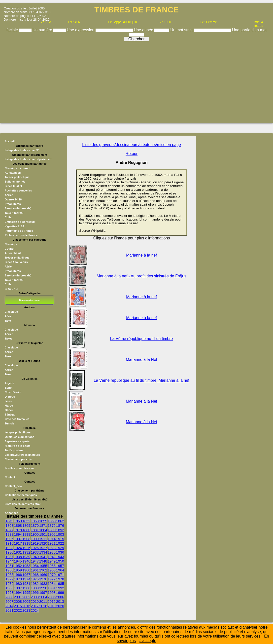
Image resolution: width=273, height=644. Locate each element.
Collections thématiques (21, 495)
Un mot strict (182, 30)
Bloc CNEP (12, 289)
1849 (9, 521)
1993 (9, 593)
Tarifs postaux (14, 450)
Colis (8, 217)
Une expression (81, 30)
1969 (43, 575)
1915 (60, 539)
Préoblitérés (13, 204)
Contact (10, 477)
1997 (43, 593)
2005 (52, 597)
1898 (26, 534)
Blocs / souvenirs (16, 262)
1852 (26, 521)
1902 (52, 534)
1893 (9, 534)
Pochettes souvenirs (18, 190)
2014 (9, 606)
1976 (43, 579)
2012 (52, 602)
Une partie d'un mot (249, 30)
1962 (43, 570)
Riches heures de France (21, 235)
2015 (18, 606)
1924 (18, 548)
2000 (9, 597)
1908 (26, 539)
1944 (9, 561)
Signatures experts (17, 441)
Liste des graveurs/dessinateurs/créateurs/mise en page (132, 145)
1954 (35, 566)
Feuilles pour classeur (19, 468)
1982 (35, 584)
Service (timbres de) (18, 208)
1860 (52, 521)
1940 (35, 557)
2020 (60, 606)
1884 (43, 530)
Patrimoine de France (19, 231)
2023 (26, 610)
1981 (26, 584)
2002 (26, 597)
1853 (35, 521)
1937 (9, 557)
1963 (52, 570)
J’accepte (148, 641)
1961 (35, 570)
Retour (132, 154)
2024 (35, 610)
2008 (18, 602)
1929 (60, 548)
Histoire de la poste (17, 446)
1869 (26, 526)
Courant (10, 249)
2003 (35, 597)
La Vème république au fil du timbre (142, 339)
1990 (43, 588)
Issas (8, 401)
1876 (60, 526)
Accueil (10, 141)
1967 (26, 575)
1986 (9, 588)
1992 (60, 588)
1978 (60, 579)
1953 (26, 566)
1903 (60, 534)
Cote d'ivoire (13, 392)
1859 (43, 521)
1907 (18, 539)
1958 (9, 570)
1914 (52, 539)
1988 (26, 588)
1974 (26, 579)
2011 (43, 602)
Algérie (9, 383)
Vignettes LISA (15, 226)
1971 (60, 575)
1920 (43, 543)
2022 (18, 610)
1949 (52, 561)
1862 (60, 521)
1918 (26, 543)
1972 (9, 579)
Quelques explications (19, 437)
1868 (18, 526)
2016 (26, 606)
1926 (35, 548)
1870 (35, 526)
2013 (60, 602)
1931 (18, 552)
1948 (43, 561)
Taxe (8, 321)
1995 (26, 593)
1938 (18, 557)
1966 (18, 575)
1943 (60, 557)
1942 (52, 557)
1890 (52, 530)
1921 (52, 543)
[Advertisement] (136, 80)
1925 (26, 548)
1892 (60, 530)
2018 (43, 606)
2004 (43, 597)
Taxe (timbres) (14, 213)
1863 (9, 526)
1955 (43, 566)
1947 (35, 561)
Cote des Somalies (17, 419)
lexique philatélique (18, 432)
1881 (35, 530)
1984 (52, 584)
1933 (35, 552)
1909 (35, 539)
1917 (18, 543)
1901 (43, 534)
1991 (52, 588)
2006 (60, 597)
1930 (9, 552)
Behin (9, 388)
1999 (60, 593)
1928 (52, 548)
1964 (60, 570)
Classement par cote (18, 459)
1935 (52, 552)
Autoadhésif (13, 173)
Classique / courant (17, 168)
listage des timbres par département (29, 159)
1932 (26, 552)
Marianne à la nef (141, 255)
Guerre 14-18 (13, 199)
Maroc (9, 406)
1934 (43, 552)
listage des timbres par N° (22, 150)
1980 (18, 584)
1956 (52, 566)
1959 (18, 570)
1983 (43, 584)
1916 (9, 543)
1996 (35, 593)
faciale (13, 30)
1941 (43, 557)
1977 (52, 579)
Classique (11, 244)
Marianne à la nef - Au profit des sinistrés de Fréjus (142, 276)
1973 (18, 579)
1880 (26, 530)
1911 (43, 539)
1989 (35, 588)
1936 (60, 552)
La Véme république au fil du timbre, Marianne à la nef (142, 380)
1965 (9, 575)
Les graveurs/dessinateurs (22, 455)
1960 (26, 570)
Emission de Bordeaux (20, 222)
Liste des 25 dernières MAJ (23, 504)
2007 (9, 602)
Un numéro (43, 30)
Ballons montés (15, 182)
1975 (35, 579)
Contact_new (13, 486)
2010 (35, 602)
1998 (52, 593)
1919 (35, 543)
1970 (52, 575)
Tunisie (9, 423)
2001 (18, 597)
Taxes (9, 339)
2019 (52, 606)
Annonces (11, 513)
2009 (26, 602)
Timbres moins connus (30, 300)
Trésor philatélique (17, 177)
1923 (9, 548)
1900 (35, 534)
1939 (26, 557)
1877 (9, 530)
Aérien (9, 195)
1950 (60, 561)
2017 (35, 606)
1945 (18, 561)
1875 (52, 526)
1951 (9, 566)
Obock (9, 410)
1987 (18, 588)
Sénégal (10, 415)
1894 (18, 534)
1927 (43, 548)
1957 (60, 566)
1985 (60, 584)
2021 (9, 610)
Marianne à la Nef (141, 360)
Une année (144, 30)
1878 (18, 530)
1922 (60, 543)
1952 (18, 566)
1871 (43, 526)
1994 (18, 593)
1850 (18, 521)
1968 (35, 575)
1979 (9, 584)
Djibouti (10, 397)
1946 (26, 561)
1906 (9, 539)
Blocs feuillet (13, 186)
